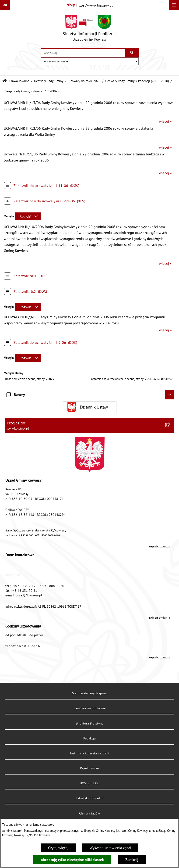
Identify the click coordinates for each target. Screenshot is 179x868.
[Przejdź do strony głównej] (90, 29)
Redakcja (89, 738)
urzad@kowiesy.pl (29, 595)
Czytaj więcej (58, 848)
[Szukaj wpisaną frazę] (132, 53)
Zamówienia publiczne (89, 708)
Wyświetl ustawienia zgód (110, 848)
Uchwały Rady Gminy (49, 81)
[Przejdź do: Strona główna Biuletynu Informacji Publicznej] (5, 81)
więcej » (165, 121)
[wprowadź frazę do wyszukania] (83, 53)
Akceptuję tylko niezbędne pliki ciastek (72, 860)
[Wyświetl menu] (174, 5)
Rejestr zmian (89, 768)
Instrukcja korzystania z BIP (90, 753)
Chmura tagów (89, 813)
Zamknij (132, 860)
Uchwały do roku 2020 (84, 81)
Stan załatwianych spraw (90, 693)
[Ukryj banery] (170, 395)
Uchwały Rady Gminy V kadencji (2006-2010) (137, 81)
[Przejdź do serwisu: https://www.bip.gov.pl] (90, 5)
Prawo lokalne (19, 81)
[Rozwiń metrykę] (28, 216)
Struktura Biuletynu (90, 723)
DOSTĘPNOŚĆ (90, 783)
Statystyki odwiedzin (89, 798)
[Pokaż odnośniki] (5, 5)
